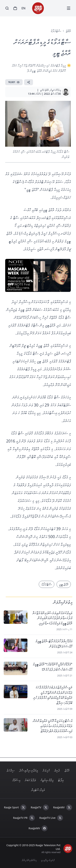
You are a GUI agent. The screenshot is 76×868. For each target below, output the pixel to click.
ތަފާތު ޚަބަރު (30, 780)
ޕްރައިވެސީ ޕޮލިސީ (48, 860)
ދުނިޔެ (57, 770)
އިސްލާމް (16, 780)
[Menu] (69, 8)
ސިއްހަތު (11, 770)
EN (23, 8)
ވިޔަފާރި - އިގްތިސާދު (29, 770)
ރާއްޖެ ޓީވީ (64, 584)
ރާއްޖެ (68, 31)
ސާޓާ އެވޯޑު (56, 31)
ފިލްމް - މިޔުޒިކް (47, 780)
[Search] (7, 8)
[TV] (15, 8)
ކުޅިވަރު (46, 770)
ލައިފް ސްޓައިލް (38, 790)
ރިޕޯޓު (61, 780)
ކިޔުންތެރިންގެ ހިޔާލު (29, 860)
